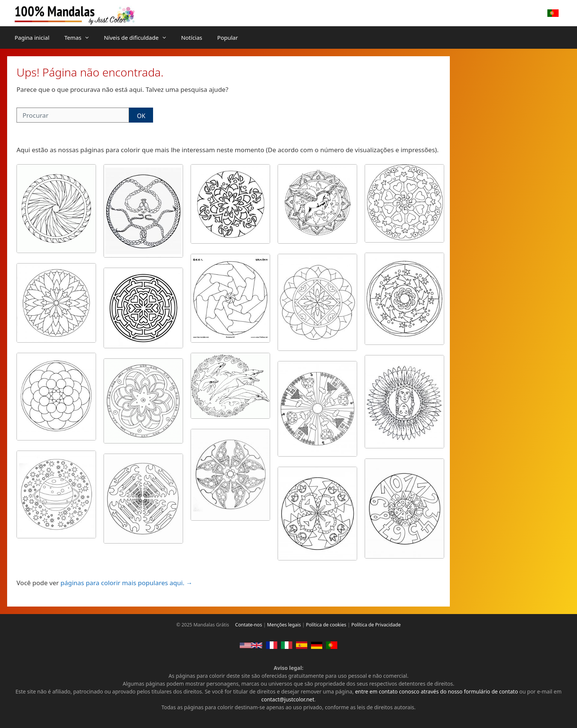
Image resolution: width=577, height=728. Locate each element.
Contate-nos (249, 625)
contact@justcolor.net (288, 699)
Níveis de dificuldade (139, 37)
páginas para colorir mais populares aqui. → (126, 583)
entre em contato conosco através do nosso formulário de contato (436, 691)
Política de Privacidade (376, 625)
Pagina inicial (32, 37)
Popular (228, 37)
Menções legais (284, 625)
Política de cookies (326, 625)
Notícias (192, 37)
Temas (80, 37)
